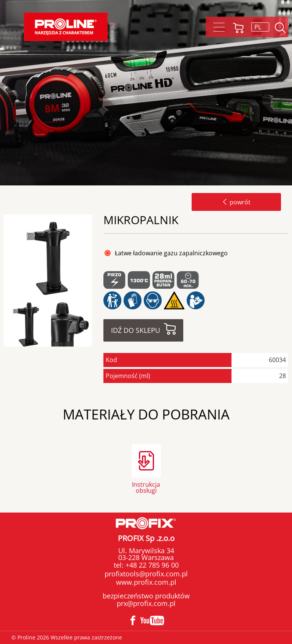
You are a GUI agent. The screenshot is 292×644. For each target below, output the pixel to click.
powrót (236, 202)
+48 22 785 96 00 (151, 565)
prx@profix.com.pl (146, 603)
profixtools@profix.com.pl (146, 574)
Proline (66, 27)
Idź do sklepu (136, 330)
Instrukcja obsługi (146, 487)
